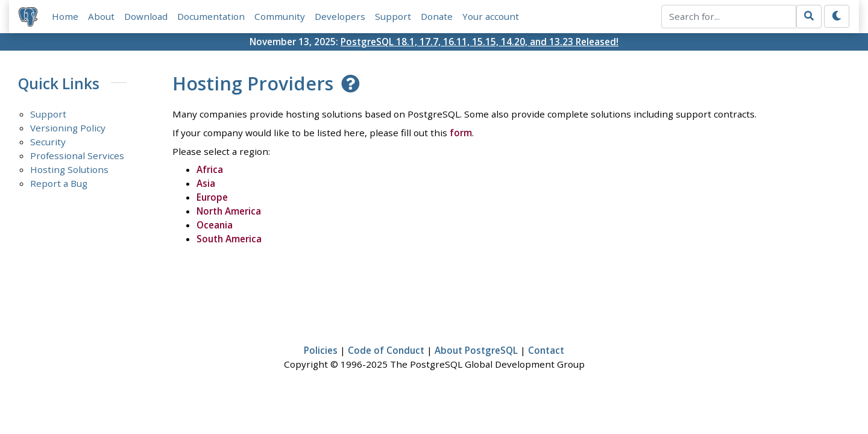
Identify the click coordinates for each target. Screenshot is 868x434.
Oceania (215, 225)
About (101, 16)
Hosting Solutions (69, 169)
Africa (210, 169)
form (461, 133)
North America (229, 211)
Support (393, 16)
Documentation (211, 16)
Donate (437, 16)
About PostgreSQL (476, 350)
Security (48, 142)
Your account (491, 16)
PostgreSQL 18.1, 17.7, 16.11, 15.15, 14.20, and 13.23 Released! (480, 42)
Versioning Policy (68, 128)
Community (280, 16)
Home (65, 16)
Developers (340, 16)
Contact (546, 350)
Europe (212, 197)
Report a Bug (59, 183)
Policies (321, 350)
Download (146, 16)
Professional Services (77, 156)
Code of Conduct (386, 350)
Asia (206, 183)
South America (229, 239)
